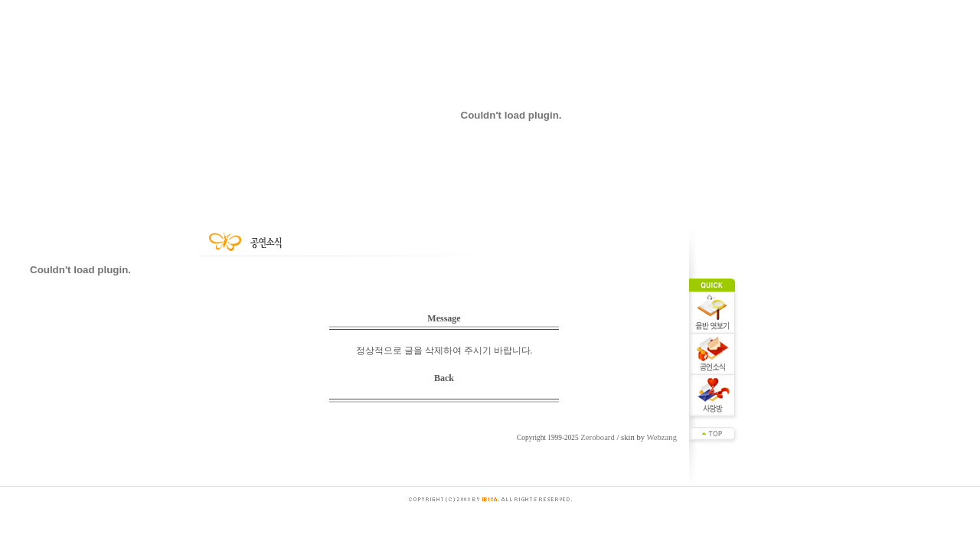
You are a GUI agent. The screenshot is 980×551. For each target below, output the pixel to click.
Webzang (662, 437)
